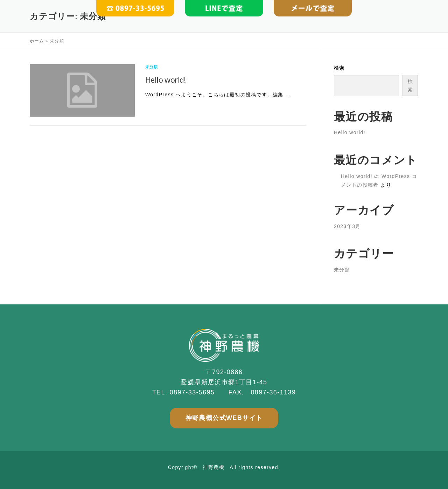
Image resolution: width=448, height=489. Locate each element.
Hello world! (166, 80)
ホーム (37, 41)
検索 (339, 68)
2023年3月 (347, 226)
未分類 (152, 67)
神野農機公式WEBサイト (224, 418)
